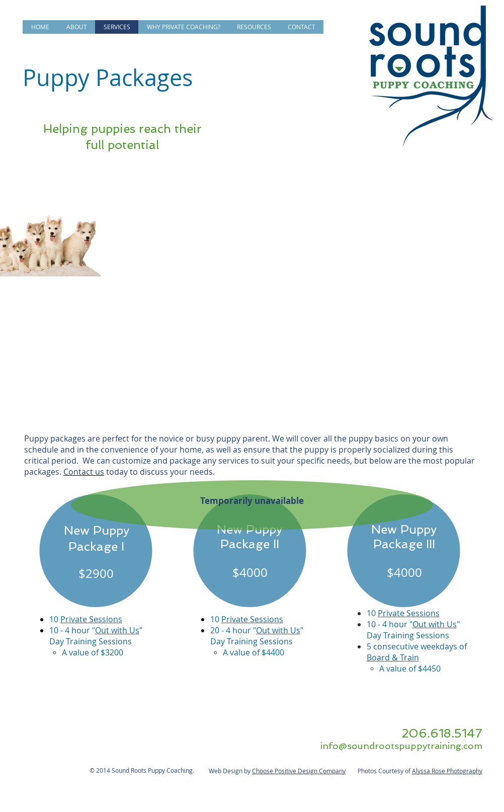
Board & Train (393, 657)
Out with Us (117, 630)
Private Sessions (91, 619)
